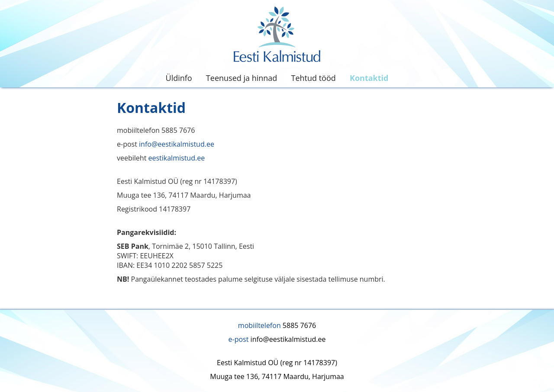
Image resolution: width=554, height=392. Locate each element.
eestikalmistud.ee (176, 158)
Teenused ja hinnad (242, 78)
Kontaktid (369, 78)
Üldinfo (179, 78)
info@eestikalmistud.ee (177, 144)
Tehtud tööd (314, 78)
